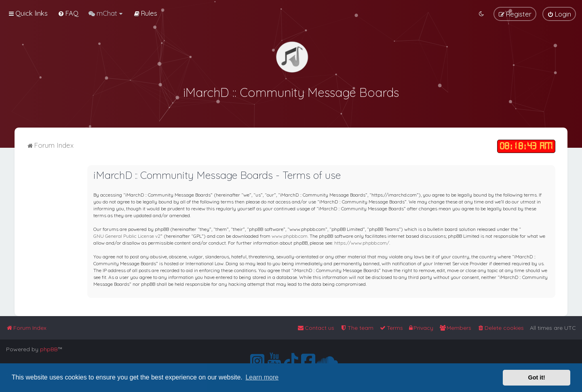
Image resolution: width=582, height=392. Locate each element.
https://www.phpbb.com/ (362, 242)
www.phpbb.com (290, 235)
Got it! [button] (537, 377)
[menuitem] (68, 13)
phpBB (49, 349)
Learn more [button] (262, 377)
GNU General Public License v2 (127, 235)
